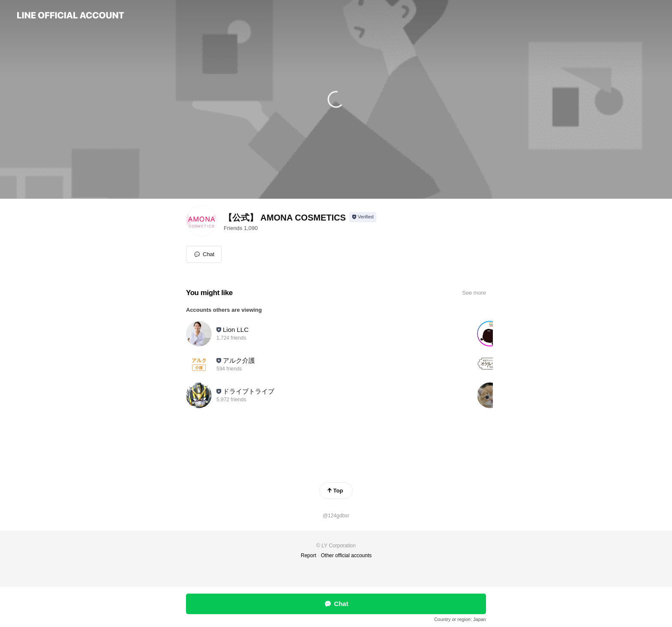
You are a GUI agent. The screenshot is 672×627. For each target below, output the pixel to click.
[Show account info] (363, 217)
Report (309, 555)
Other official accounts (346, 555)
